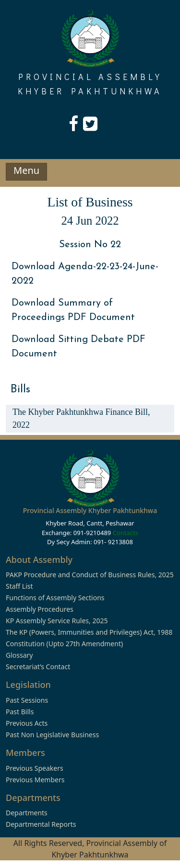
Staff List (19, 586)
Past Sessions (27, 700)
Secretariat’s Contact (38, 667)
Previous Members (35, 780)
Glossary (19, 655)
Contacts (126, 533)
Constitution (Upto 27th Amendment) (64, 644)
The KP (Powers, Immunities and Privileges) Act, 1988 (89, 632)
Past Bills (20, 712)
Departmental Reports (41, 824)
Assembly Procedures (40, 609)
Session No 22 (90, 245)
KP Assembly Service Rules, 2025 (57, 621)
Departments (27, 813)
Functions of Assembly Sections (55, 598)
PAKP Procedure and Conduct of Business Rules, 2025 (90, 575)
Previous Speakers (35, 768)
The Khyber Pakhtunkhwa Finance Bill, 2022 (81, 418)
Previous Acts (27, 723)
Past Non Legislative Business (52, 735)
